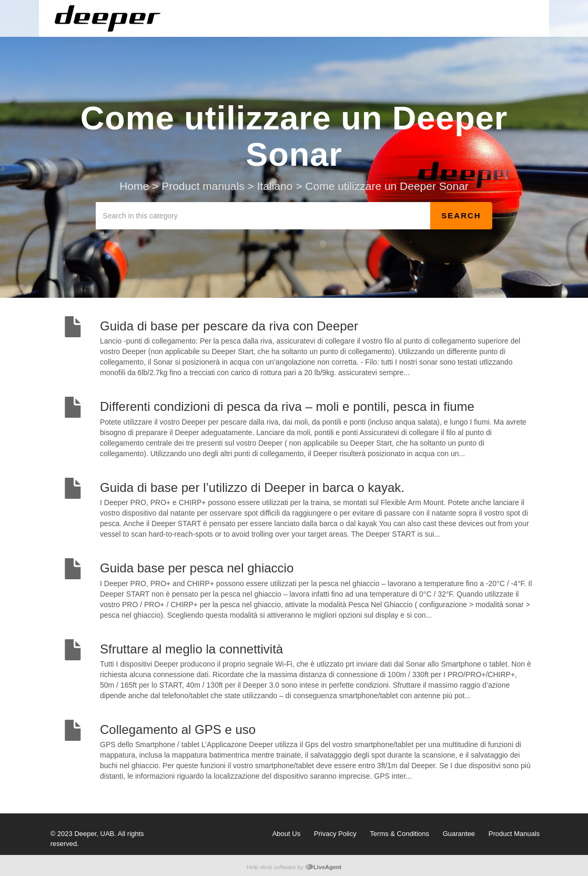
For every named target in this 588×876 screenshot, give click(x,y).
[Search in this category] (263, 216)
